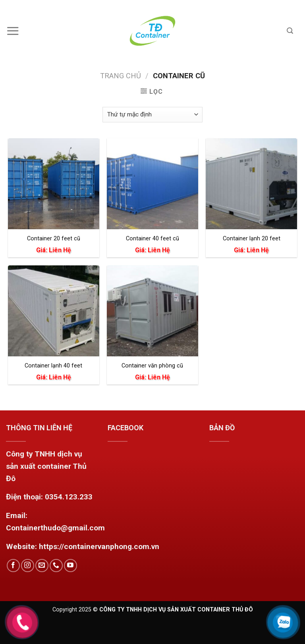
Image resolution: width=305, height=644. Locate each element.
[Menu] (16, 31)
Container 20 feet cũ (54, 239)
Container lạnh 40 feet (53, 366)
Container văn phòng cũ (152, 366)
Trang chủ (121, 76)
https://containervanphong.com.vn (99, 546)
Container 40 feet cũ (152, 239)
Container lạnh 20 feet (252, 239)
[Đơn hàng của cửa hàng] (152, 115)
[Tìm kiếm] (293, 31)
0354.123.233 (69, 497)
